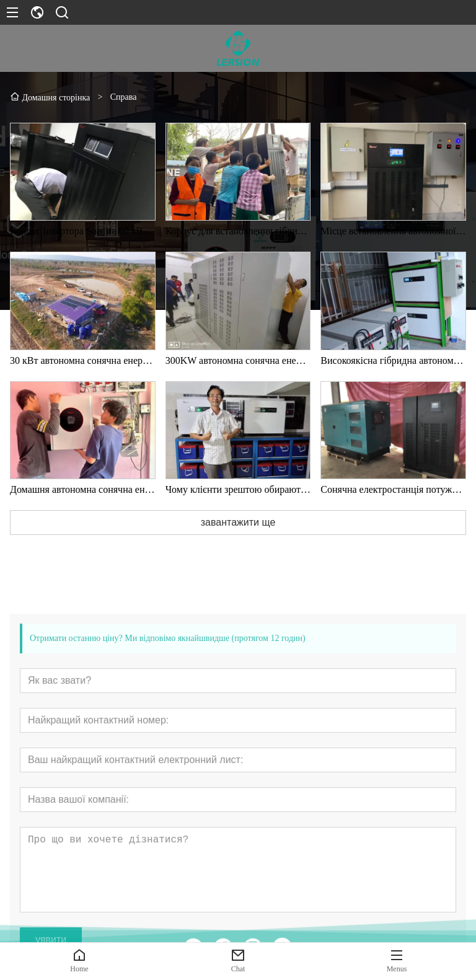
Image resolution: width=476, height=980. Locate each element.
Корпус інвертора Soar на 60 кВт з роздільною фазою (83, 235)
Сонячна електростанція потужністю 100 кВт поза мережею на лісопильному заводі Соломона (393, 493)
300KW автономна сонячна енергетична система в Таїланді (238, 364)
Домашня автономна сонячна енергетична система (83, 493)
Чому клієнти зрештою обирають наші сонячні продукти (238, 493)
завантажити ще (238, 526)
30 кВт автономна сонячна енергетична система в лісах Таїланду (83, 364)
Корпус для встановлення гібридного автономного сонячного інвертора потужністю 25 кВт (238, 235)
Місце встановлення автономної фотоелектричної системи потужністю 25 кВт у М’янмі (393, 235)
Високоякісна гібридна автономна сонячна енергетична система (393, 364)
